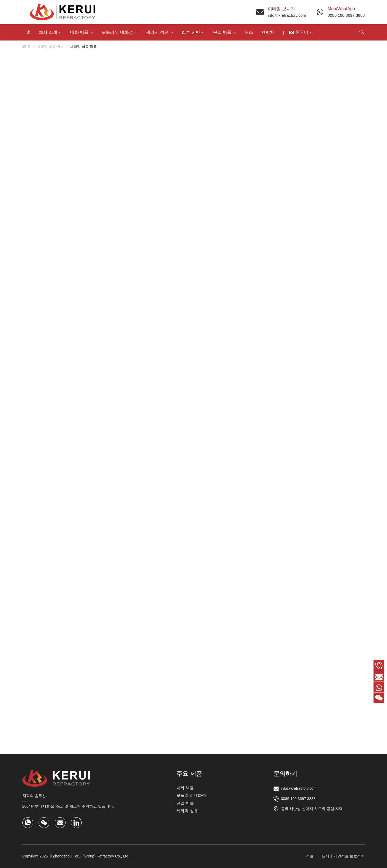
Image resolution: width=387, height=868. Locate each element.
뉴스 (249, 32)
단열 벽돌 (222, 32)
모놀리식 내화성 (117, 32)
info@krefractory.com (287, 15)
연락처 (268, 32)
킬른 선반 (191, 32)
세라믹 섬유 (157, 32)
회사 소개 (48, 32)
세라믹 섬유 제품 (50, 47)
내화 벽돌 (79, 32)
